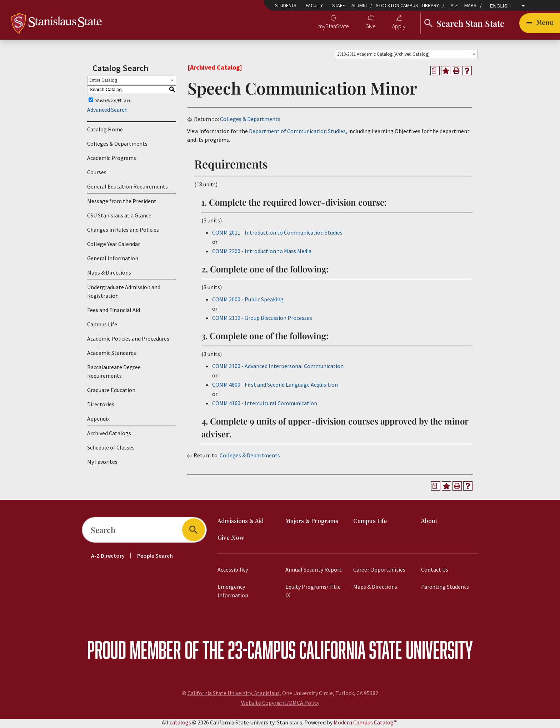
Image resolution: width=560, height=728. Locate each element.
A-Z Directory (108, 558)
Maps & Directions (109, 275)
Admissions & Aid (241, 524)
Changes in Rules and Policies (123, 232)
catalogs (180, 724)
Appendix (98, 421)
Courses (97, 175)
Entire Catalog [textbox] (103, 82)
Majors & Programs (312, 524)
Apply (399, 27)
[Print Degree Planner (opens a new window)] (435, 73)
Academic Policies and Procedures (128, 341)
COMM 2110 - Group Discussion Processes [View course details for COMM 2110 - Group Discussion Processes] (262, 320)
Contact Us (435, 572)
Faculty (314, 5)
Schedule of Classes (111, 450)
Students (286, 5)
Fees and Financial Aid (114, 312)
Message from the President (122, 204)
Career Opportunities (379, 572)
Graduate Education (111, 392)
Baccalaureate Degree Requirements (114, 374)
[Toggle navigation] (540, 24)
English (501, 6)
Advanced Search (107, 112)
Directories (101, 407)
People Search (155, 558)
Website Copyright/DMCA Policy (280, 705)
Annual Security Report (314, 572)
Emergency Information (233, 593)
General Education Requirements (127, 189)
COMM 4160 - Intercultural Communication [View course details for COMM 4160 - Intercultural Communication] (265, 405)
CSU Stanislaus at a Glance (119, 218)
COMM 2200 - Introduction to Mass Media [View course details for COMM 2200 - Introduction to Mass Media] (262, 253)
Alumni (359, 5)
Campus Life (102, 327)
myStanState (334, 27)
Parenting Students (445, 589)
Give (371, 27)
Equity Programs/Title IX (313, 593)
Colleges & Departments (117, 146)
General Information (113, 261)
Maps (470, 5)
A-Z (454, 5)
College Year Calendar (114, 246)
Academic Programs (112, 160)
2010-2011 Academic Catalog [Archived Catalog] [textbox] (383, 56)
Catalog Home (105, 132)
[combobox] (406, 56)
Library (430, 5)
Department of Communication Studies (297, 133)
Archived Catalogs (109, 436)
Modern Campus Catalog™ (365, 724)
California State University (386, 652)
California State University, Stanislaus (234, 695)
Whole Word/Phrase (113, 102)
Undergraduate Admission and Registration (124, 294)
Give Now (231, 540)
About (429, 524)
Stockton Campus (397, 5)
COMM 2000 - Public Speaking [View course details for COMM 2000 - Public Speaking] (248, 301)
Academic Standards (112, 355)
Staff (339, 5)
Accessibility (233, 572)
